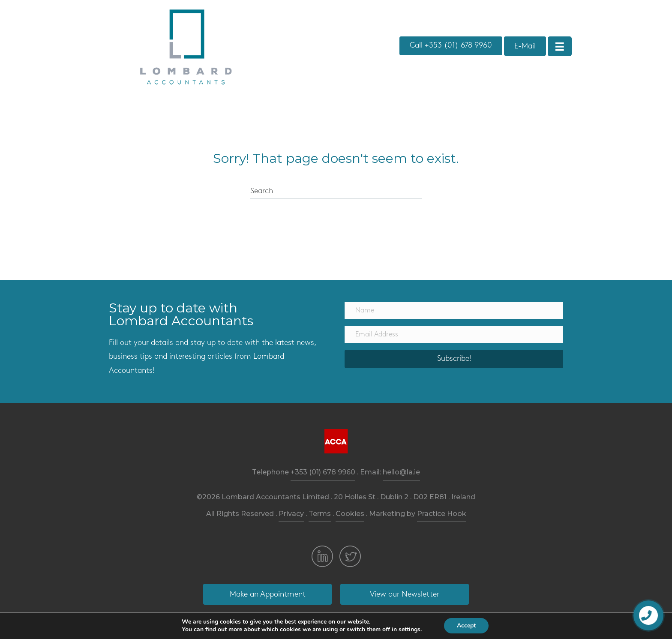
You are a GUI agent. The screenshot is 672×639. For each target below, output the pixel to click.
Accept (466, 625)
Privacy (291, 514)
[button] (451, 46)
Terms (320, 514)
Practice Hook (442, 514)
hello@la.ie (401, 472)
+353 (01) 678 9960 (323, 472)
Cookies (350, 514)
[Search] (336, 192)
